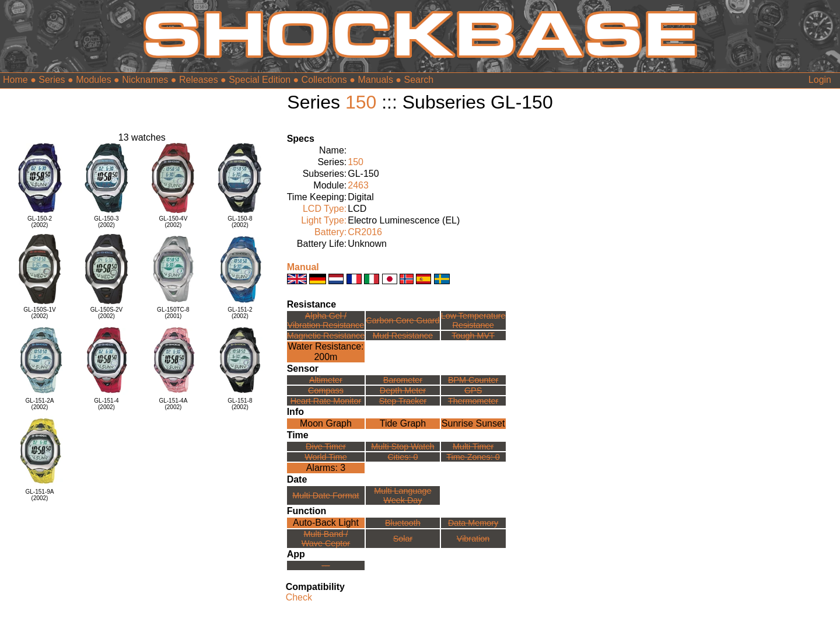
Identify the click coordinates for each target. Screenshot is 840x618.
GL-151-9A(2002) (40, 495)
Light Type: (324, 220)
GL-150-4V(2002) (173, 222)
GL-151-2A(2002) (40, 404)
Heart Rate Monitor (326, 401)
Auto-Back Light (326, 523)
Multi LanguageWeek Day (402, 495)
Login (820, 80)
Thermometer (473, 401)
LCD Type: (325, 209)
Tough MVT (473, 336)
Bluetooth (403, 523)
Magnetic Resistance (326, 336)
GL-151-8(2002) (240, 404)
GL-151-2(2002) (240, 313)
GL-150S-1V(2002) (40, 313)
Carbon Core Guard (402, 320)
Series (52, 80)
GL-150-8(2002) (240, 222)
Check (299, 597)
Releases (199, 80)
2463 (358, 185)
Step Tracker (403, 401)
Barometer (403, 380)
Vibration (473, 539)
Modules (93, 80)
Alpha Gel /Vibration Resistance (326, 320)
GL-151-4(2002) (106, 404)
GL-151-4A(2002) (173, 404)
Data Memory (473, 523)
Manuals (375, 80)
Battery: (330, 232)
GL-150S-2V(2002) (107, 313)
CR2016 (365, 232)
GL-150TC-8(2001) (173, 313)
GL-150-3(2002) (106, 222)
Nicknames (145, 80)
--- (325, 565)
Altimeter (326, 380)
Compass (326, 390)
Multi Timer (473, 446)
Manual (303, 267)
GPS (473, 390)
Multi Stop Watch (402, 446)
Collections (324, 80)
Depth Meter (403, 390)
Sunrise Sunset (473, 423)
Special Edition (260, 80)
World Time (326, 457)
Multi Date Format (325, 495)
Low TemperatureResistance (473, 320)
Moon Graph (326, 423)
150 (361, 102)
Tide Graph (403, 423)
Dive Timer (326, 446)
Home (15, 80)
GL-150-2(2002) (40, 222)
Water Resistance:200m (325, 352)
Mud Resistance (403, 336)
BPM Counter (473, 380)
